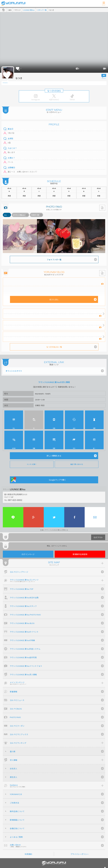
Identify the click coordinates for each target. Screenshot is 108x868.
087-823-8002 (15, 500)
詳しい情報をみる (54, 456)
